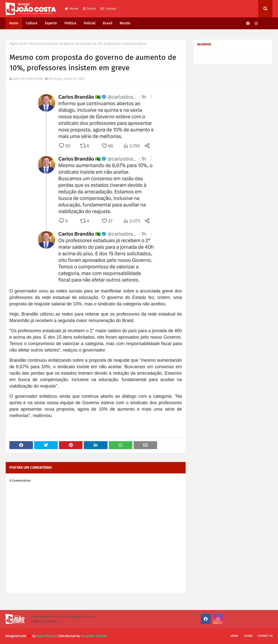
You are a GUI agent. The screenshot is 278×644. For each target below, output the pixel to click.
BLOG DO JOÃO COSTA (28, 79)
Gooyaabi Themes (94, 636)
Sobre (89, 9)
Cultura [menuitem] (32, 23)
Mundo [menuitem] (125, 23)
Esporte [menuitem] (51, 23)
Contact (109, 9)
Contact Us (265, 636)
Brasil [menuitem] (108, 23)
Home (71, 9)
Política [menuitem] (70, 23)
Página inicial (18, 44)
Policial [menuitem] (90, 23)
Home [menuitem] (14, 23)
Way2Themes (46, 636)
